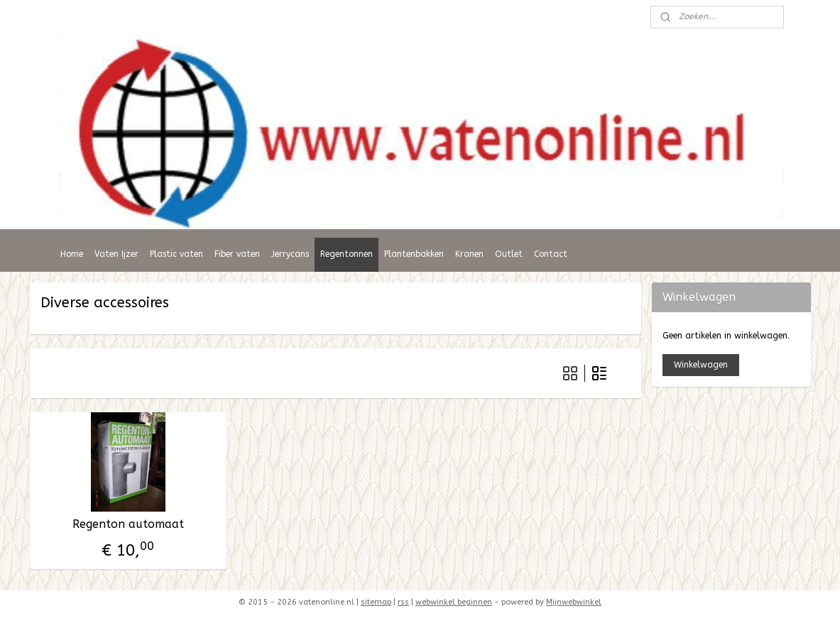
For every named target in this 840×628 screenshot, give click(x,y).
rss (403, 602)
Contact (551, 254)
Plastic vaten (176, 254)
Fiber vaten (237, 254)
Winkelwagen (701, 365)
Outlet (509, 254)
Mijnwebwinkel (574, 602)
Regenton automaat (127, 524)
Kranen (469, 254)
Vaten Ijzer (116, 254)
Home (72, 254)
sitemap (376, 602)
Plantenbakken (414, 254)
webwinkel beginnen (454, 602)
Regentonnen (347, 254)
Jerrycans (290, 254)
